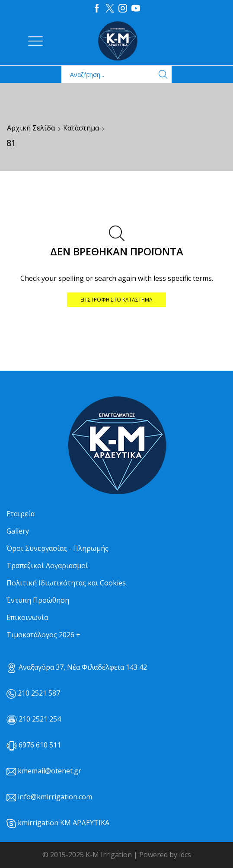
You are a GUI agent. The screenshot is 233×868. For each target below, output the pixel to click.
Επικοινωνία (27, 617)
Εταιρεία (21, 514)
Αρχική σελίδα (31, 128)
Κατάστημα (81, 128)
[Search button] (163, 74)
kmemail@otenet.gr (49, 771)
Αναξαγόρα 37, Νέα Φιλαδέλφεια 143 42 (77, 667)
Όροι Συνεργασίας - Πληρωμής (57, 548)
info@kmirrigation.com (55, 797)
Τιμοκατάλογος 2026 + (43, 635)
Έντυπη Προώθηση (38, 600)
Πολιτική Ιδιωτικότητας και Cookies (66, 583)
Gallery (18, 531)
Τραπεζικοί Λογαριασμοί (47, 566)
